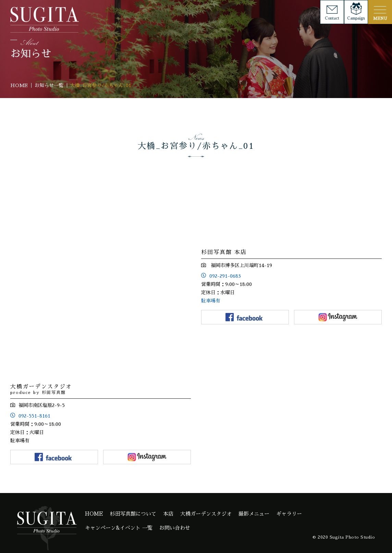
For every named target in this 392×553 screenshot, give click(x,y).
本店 (168, 514)
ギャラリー (289, 514)
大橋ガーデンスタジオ (206, 514)
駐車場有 (211, 301)
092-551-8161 (34, 416)
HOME (94, 514)
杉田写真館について (133, 514)
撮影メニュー (254, 514)
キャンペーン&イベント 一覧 (119, 528)
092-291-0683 (225, 276)
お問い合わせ (175, 528)
